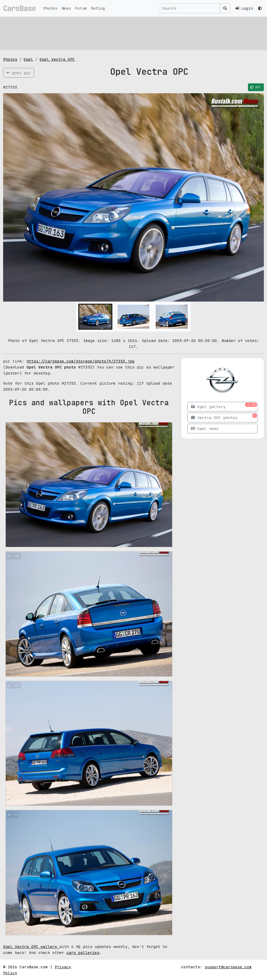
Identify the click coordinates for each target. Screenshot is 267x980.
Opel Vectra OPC (57, 59)
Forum (81, 8)
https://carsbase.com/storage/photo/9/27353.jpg (81, 361)
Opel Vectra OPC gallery (31, 947)
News (66, 8)
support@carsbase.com (228, 967)
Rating (98, 8)
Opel (28, 59)
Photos (50, 8)
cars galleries (83, 953)
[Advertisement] (133, 33)
